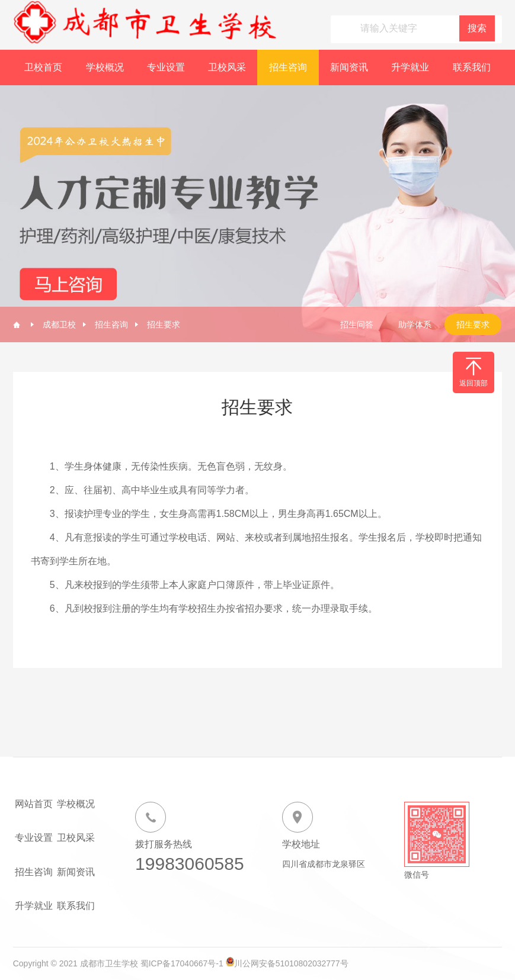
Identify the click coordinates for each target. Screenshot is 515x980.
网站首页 (34, 804)
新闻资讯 (349, 67)
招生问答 (357, 324)
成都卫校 (59, 324)
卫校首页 (43, 67)
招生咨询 (288, 67)
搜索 (477, 28)
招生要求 (164, 324)
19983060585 (190, 864)
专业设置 (166, 67)
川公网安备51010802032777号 (291, 963)
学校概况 (105, 67)
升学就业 (410, 67)
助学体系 (415, 324)
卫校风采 (227, 67)
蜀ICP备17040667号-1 (182, 963)
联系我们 (472, 67)
